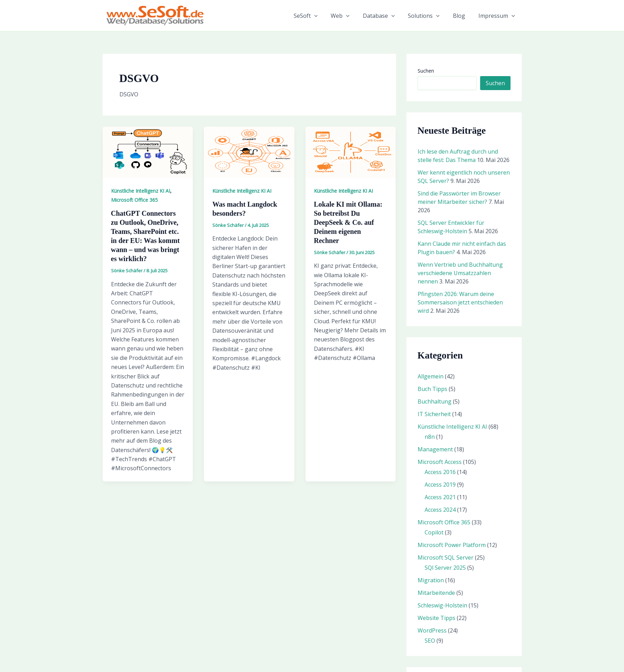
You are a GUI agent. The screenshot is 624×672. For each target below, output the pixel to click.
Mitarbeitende (436, 593)
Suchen (426, 71)
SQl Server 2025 (445, 568)
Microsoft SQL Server (446, 557)
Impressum (498, 16)
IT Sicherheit (434, 414)
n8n (430, 437)
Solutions (429, 16)
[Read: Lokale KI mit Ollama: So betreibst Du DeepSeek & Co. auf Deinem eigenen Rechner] (351, 152)
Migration (431, 580)
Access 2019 (440, 485)
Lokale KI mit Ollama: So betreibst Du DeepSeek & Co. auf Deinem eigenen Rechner (348, 222)
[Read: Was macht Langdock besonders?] (249, 152)
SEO (430, 641)
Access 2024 (440, 510)
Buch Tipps (432, 389)
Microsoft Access (440, 462)
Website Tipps (436, 618)
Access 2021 (440, 497)
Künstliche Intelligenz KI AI (141, 191)
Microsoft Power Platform (452, 545)
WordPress (432, 630)
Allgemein (431, 376)
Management (435, 449)
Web (350, 16)
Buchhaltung (435, 401)
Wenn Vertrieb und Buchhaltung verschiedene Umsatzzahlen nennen (460, 273)
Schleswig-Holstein (442, 605)
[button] (326, 16)
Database (386, 16)
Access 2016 (440, 472)
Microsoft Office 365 (134, 200)
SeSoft (317, 16)
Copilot (434, 532)
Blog (462, 16)
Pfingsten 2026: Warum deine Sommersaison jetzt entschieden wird (460, 302)
